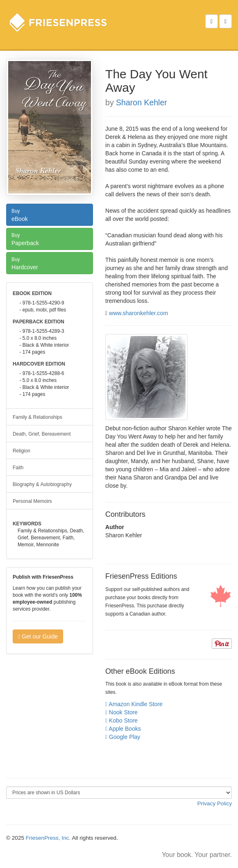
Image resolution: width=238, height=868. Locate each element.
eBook (50, 214)
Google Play (123, 737)
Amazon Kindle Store (134, 704)
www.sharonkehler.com (138, 313)
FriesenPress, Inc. (48, 838)
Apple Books (123, 729)
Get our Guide (38, 636)
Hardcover (50, 263)
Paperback (50, 239)
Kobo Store (121, 720)
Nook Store (121, 712)
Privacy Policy (214, 803)
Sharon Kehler (142, 102)
